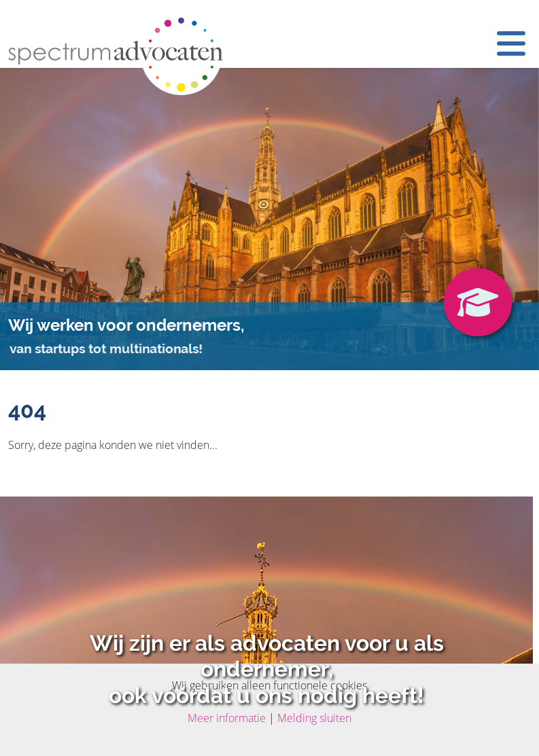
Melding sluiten (314, 718)
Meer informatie (227, 718)
